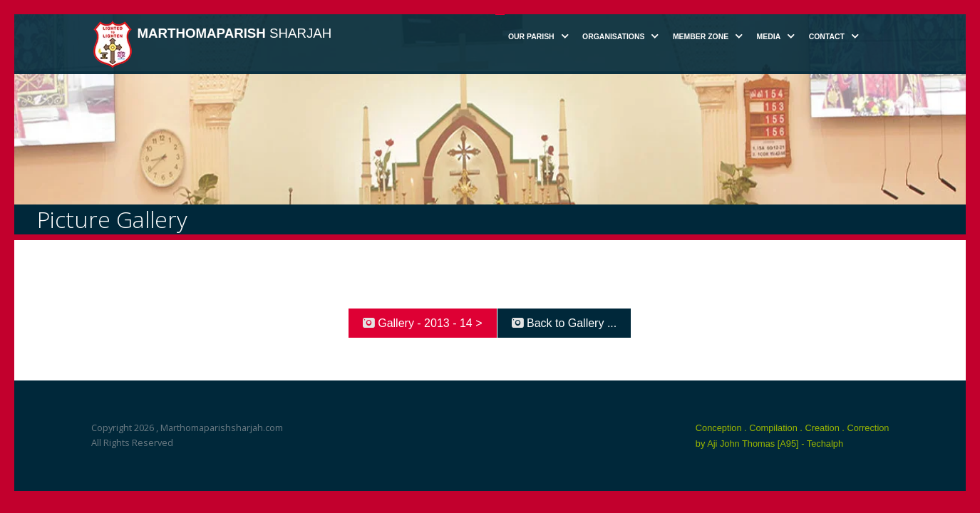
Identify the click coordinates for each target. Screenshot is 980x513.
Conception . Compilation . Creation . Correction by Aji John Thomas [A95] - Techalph (793, 436)
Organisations (613, 37)
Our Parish (531, 37)
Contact (827, 37)
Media (769, 37)
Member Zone (701, 37)
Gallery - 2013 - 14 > (423, 323)
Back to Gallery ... (564, 323)
